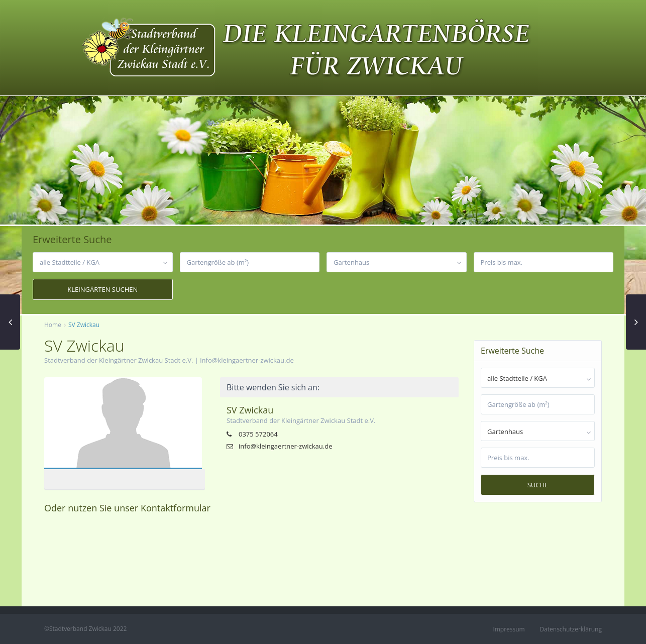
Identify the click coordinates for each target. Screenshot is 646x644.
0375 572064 (258, 434)
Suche (538, 485)
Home (53, 325)
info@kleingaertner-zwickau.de (247, 360)
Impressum (509, 629)
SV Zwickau (250, 410)
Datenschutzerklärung (571, 629)
